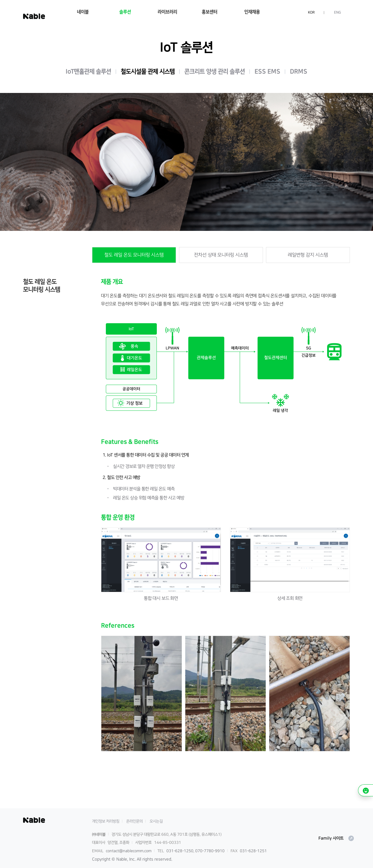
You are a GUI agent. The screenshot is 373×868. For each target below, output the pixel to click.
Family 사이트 (336, 838)
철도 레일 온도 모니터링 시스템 (134, 255)
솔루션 (125, 12)
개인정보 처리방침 (106, 821)
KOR (311, 12)
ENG (337, 12)
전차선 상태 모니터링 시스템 (221, 255)
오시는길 (156, 821)
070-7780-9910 (210, 851)
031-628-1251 (253, 851)
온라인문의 (134, 821)
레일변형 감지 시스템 (308, 255)
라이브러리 (167, 12)
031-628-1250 (180, 851)
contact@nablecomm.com (129, 851)
